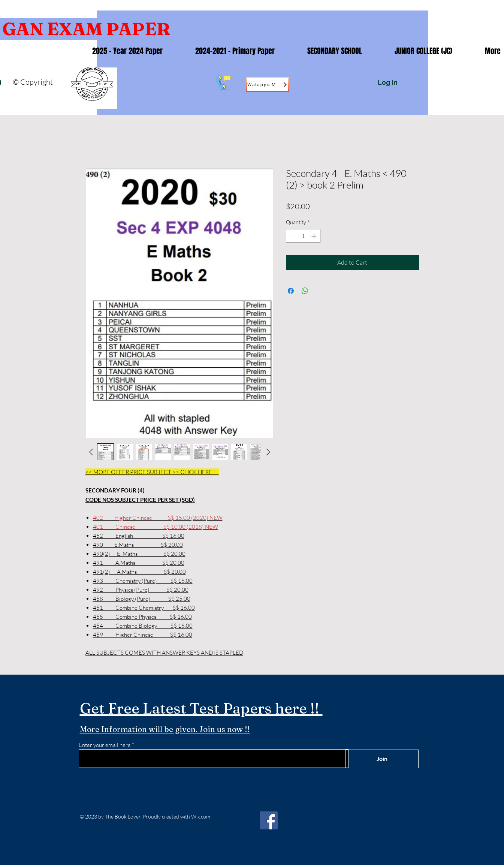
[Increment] (315, 236)
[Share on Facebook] (291, 291)
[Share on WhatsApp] (305, 291)
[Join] (382, 759)
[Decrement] (292, 236)
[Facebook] (269, 820)
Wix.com (201, 816)
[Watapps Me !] (268, 84)
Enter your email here (105, 745)
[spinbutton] (303, 236)
